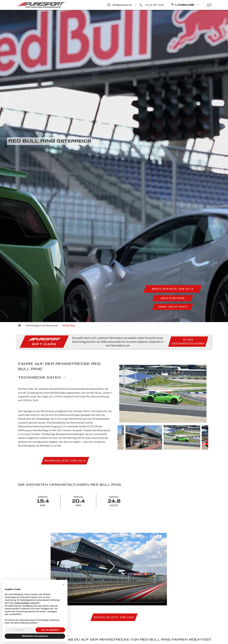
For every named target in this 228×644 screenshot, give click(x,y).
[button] (208, 5)
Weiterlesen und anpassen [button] (35, 636)
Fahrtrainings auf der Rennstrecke (42, 325)
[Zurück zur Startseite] (20, 325)
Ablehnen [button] (19, 630)
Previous (113, 439)
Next (213, 439)
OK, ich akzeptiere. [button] (50, 630)
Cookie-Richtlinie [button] (22, 603)
